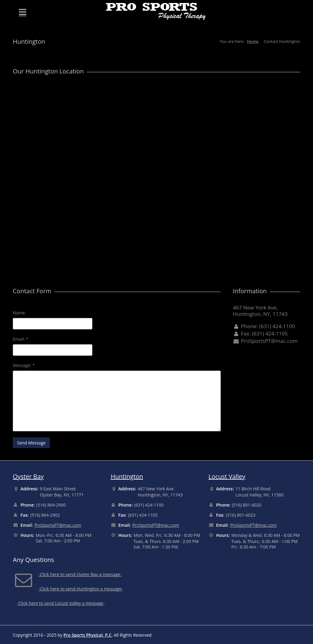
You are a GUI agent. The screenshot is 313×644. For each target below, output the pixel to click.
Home (253, 41)
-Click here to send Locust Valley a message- (61, 603)
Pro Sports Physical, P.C (88, 635)
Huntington (127, 476)
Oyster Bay (28, 476)
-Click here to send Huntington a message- (81, 589)
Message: (24, 365)
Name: (19, 313)
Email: (21, 339)
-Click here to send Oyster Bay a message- (80, 574)
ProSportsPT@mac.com (58, 525)
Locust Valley (227, 476)
